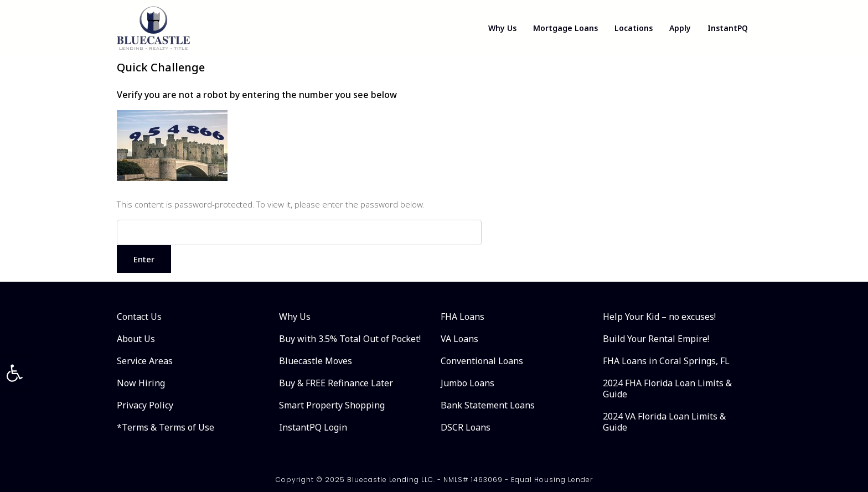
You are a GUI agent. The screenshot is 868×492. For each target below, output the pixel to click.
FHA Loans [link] (463, 317)
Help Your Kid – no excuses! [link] (659, 317)
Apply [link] (680, 28)
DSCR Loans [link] (466, 427)
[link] (14, 373)
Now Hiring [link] (141, 383)
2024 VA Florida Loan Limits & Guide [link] (664, 422)
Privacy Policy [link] (145, 405)
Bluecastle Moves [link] (316, 361)
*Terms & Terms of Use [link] (166, 427)
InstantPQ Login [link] (313, 427)
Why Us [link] (502, 28)
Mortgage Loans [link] (565, 28)
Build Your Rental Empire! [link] (656, 339)
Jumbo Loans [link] (467, 383)
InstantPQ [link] (728, 28)
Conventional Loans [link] (482, 361)
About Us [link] (136, 339)
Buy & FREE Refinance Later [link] (336, 383)
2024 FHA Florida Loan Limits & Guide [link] (667, 389)
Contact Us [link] (139, 317)
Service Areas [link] (145, 361)
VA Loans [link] (459, 339)
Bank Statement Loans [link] (488, 405)
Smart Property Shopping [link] (332, 405)
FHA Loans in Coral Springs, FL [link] (666, 361)
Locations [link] (634, 28)
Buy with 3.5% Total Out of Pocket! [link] (350, 339)
